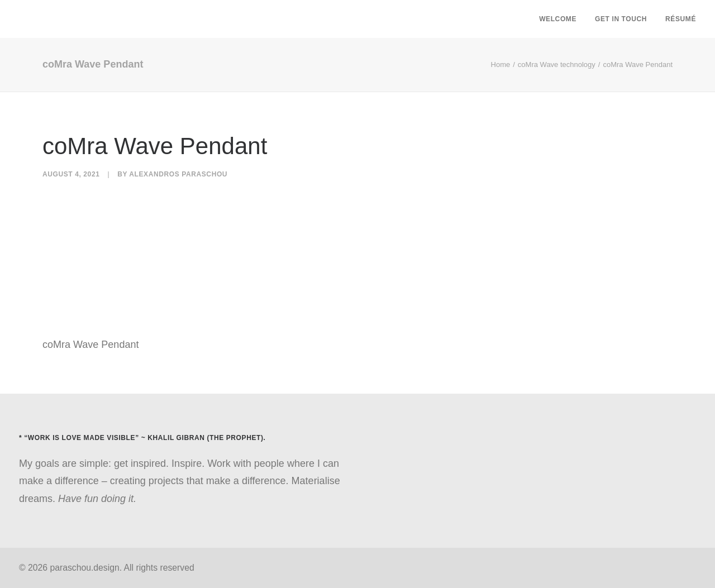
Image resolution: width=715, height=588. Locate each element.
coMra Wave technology (557, 64)
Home (501, 64)
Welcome (558, 19)
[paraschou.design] (23, 19)
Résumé (681, 19)
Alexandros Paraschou (178, 174)
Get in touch (621, 19)
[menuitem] (562, 19)
